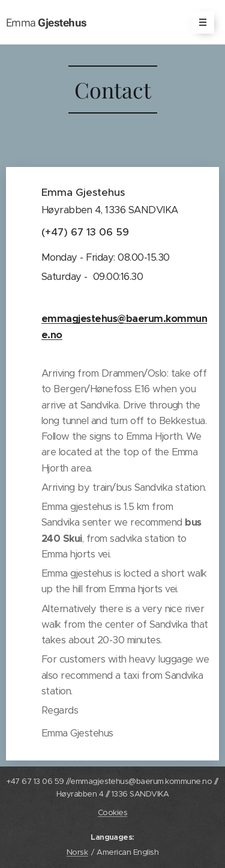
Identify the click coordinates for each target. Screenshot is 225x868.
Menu (199, 22)
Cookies (112, 812)
